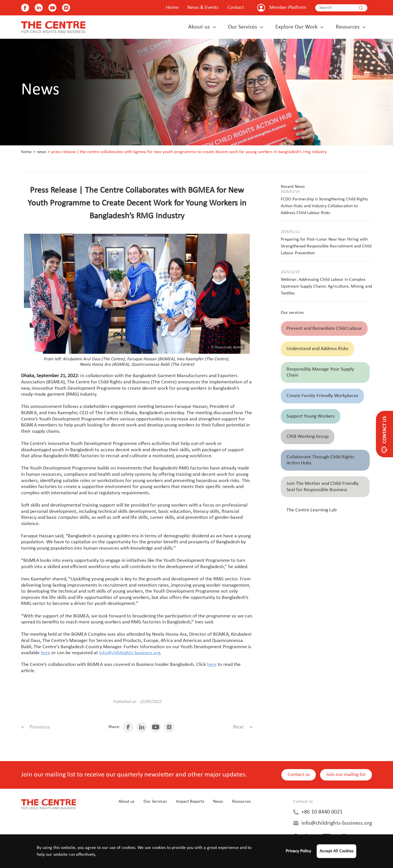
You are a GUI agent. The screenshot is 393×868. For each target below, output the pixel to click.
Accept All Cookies (336, 851)
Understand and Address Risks (317, 349)
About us (199, 27)
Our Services (243, 27)
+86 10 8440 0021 (322, 812)
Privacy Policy (298, 851)
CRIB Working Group (308, 437)
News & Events (203, 8)
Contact (236, 8)
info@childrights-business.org (337, 823)
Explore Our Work (296, 27)
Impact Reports (190, 802)
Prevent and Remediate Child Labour (324, 329)
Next (243, 727)
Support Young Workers (311, 416)
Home (172, 8)
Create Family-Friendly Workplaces (322, 396)
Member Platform (288, 8)
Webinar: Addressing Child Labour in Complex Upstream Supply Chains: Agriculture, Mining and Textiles (326, 286)
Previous (35, 727)
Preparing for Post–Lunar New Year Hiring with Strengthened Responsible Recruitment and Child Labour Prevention (326, 246)
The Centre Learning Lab (312, 510)
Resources (348, 27)
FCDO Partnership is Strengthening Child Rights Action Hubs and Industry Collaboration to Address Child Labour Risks (324, 206)
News (41, 152)
